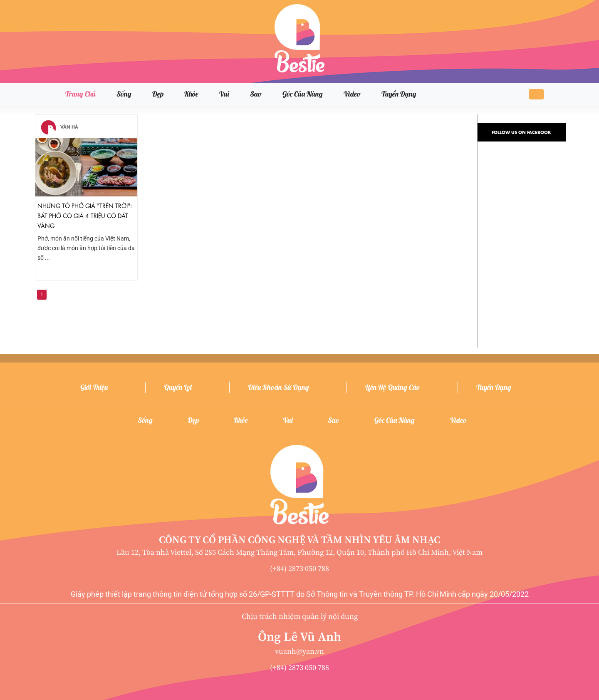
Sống (124, 94)
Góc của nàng (303, 94)
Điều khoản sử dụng (278, 387)
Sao (256, 94)
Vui (224, 94)
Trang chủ (80, 94)
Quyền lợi (178, 387)
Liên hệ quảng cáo (393, 387)
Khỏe (191, 94)
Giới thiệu (94, 387)
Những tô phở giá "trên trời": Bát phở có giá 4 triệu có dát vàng (85, 215)
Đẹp (158, 94)
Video (352, 94)
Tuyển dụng (399, 94)
